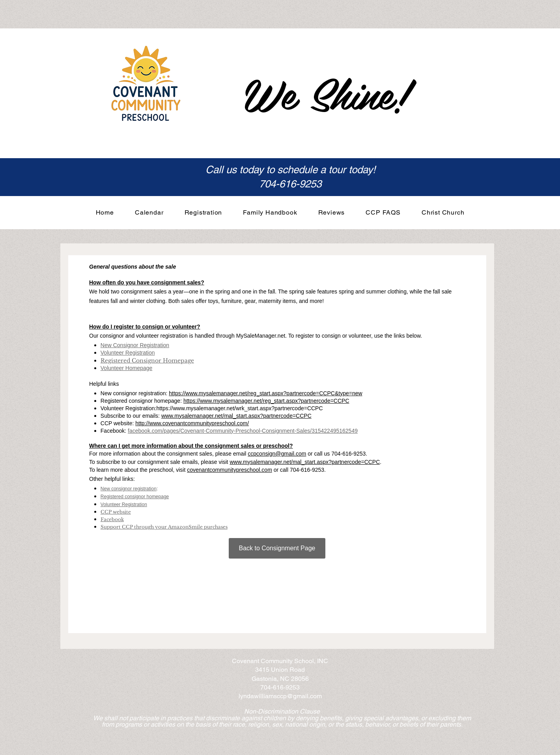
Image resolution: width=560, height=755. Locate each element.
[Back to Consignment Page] (277, 548)
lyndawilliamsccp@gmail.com (280, 696)
